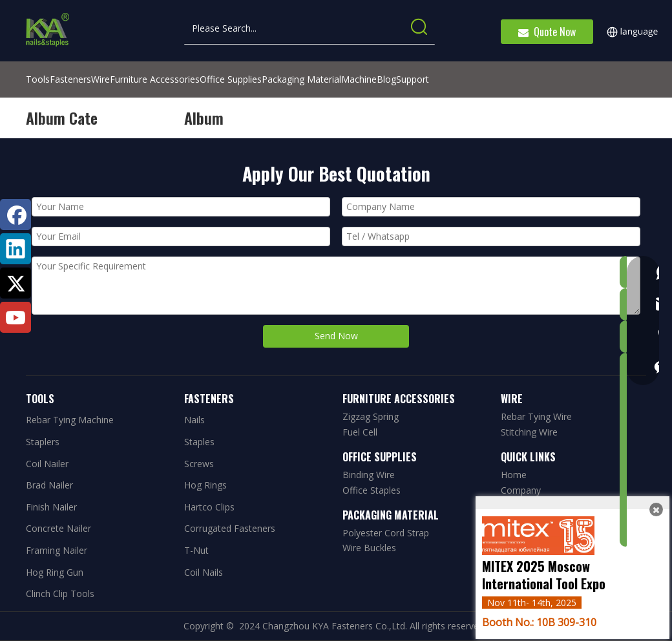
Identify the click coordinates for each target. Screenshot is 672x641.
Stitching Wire (529, 432)
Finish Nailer (51, 507)
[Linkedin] (16, 249)
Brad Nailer (49, 485)
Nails (194, 420)
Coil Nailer (47, 464)
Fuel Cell (360, 432)
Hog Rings (205, 485)
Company (521, 490)
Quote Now (547, 32)
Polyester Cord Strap (386, 533)
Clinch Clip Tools (60, 594)
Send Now (336, 336)
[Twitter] (16, 283)
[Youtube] (16, 317)
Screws (199, 464)
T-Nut (196, 550)
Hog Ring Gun (55, 572)
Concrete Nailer (58, 528)
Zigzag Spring (371, 416)
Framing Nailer (57, 550)
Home (514, 475)
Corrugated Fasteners (230, 528)
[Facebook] (16, 215)
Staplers (43, 442)
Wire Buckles (369, 548)
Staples (199, 442)
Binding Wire (369, 475)
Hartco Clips (209, 507)
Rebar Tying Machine (70, 420)
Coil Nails (204, 572)
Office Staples (372, 490)
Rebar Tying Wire (536, 416)
